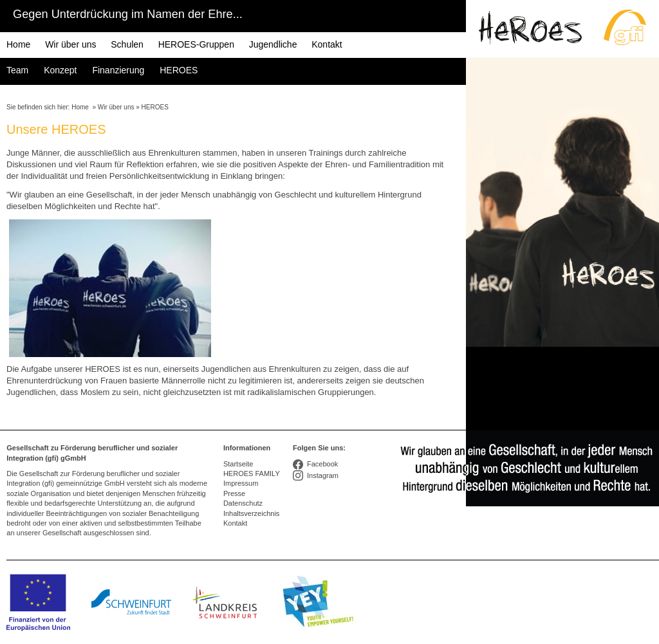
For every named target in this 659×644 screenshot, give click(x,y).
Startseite (238, 464)
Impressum (241, 483)
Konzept (60, 70)
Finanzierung (118, 70)
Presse (234, 493)
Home (18, 44)
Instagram (323, 475)
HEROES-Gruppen (196, 44)
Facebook (322, 464)
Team (17, 70)
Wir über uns (70, 44)
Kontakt (327, 44)
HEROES (179, 70)
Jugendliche (273, 44)
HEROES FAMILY (252, 474)
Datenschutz (243, 503)
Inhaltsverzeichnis (251, 513)
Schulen (127, 44)
